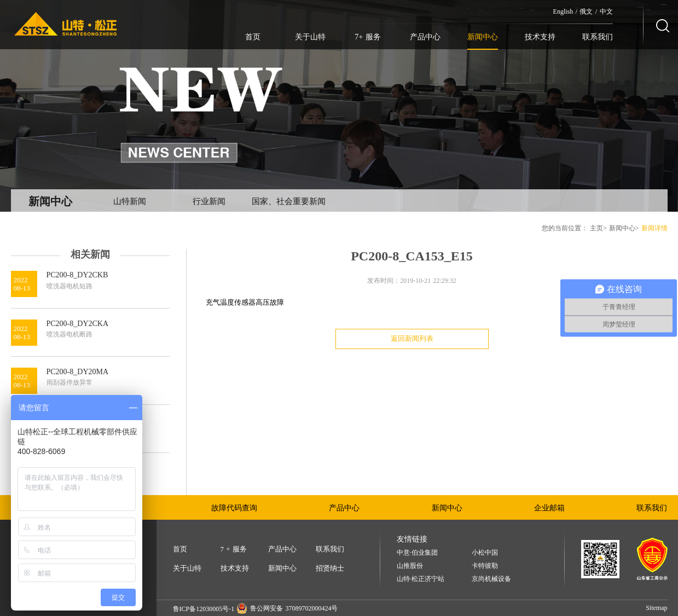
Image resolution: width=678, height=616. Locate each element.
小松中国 (485, 553)
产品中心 (425, 37)
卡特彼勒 (485, 566)
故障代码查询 (234, 508)
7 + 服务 (234, 549)
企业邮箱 (549, 508)
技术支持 (540, 37)
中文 (606, 11)
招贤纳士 (330, 568)
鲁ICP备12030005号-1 (204, 609)
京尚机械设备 (491, 579)
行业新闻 (209, 201)
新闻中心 (483, 37)
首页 (253, 37)
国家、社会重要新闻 (289, 201)
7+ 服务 (367, 37)
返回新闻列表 (412, 338)
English (563, 11)
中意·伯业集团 (417, 553)
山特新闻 (130, 201)
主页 (596, 228)
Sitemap (656, 608)
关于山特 (310, 37)
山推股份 (410, 566)
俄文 (586, 11)
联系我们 (598, 37)
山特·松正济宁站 (421, 579)
